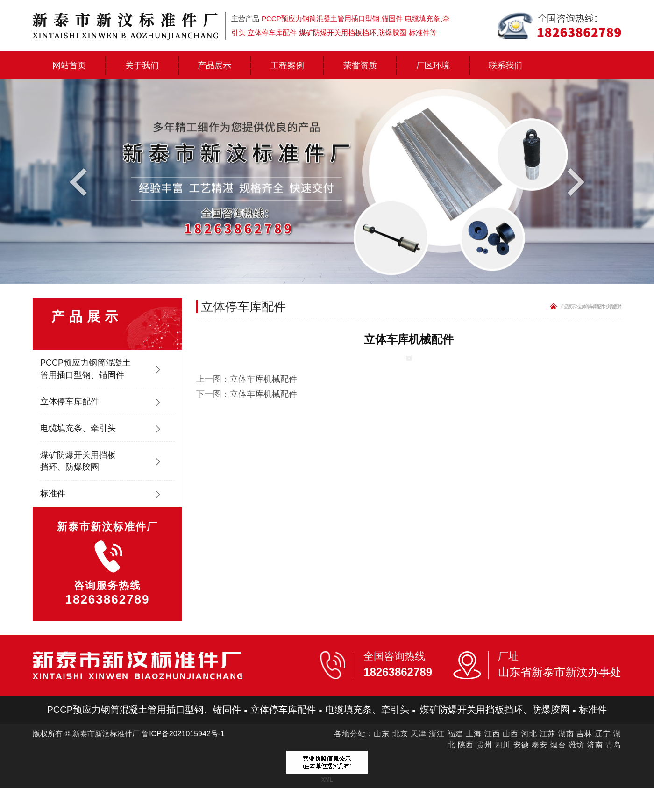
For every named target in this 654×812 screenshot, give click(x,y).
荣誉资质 (360, 65)
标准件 (53, 494)
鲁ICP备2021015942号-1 (183, 734)
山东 (382, 734)
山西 (511, 734)
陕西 (466, 745)
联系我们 (505, 65)
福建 (455, 734)
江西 (492, 734)
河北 (529, 734)
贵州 (484, 745)
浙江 (437, 734)
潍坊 (576, 745)
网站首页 (69, 65)
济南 (595, 745)
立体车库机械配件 (263, 379)
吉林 (584, 734)
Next (573, 181)
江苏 (547, 734)
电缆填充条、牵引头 (78, 428)
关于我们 (142, 65)
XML (327, 780)
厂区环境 (433, 65)
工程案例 (287, 65)
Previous (81, 181)
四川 (503, 745)
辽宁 (603, 734)
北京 (400, 734)
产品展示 (214, 65)
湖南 (566, 734)
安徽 (521, 745)
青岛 (613, 745)
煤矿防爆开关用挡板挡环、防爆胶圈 (78, 461)
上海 (474, 734)
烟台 (558, 745)
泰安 (540, 745)
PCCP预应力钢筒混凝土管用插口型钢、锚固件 (85, 369)
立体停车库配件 (70, 402)
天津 (419, 734)
